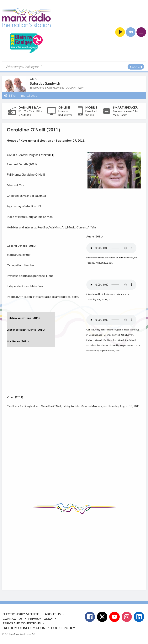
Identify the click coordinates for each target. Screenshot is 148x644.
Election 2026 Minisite (21, 614)
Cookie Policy (63, 628)
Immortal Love (27, 95)
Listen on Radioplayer (65, 113)
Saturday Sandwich (45, 83)
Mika (12, 95)
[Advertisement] (77, 549)
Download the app (91, 113)
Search (136, 67)
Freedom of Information (24, 628)
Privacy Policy (41, 619)
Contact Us (13, 619)
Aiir (34, 634)
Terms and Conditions (22, 623)
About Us (53, 614)
